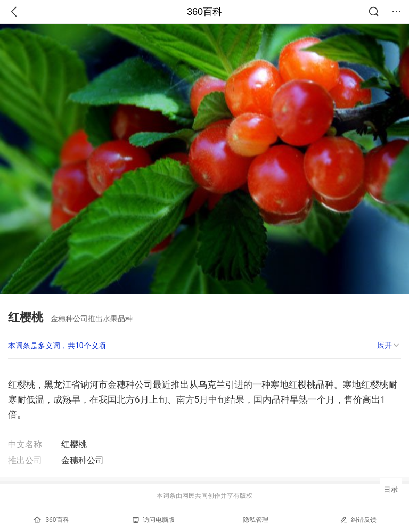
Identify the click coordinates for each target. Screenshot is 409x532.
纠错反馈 (358, 519)
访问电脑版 (154, 520)
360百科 (204, 12)
